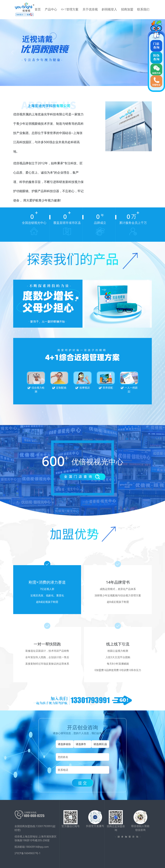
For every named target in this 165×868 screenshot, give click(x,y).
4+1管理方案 (79, 9)
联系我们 (143, 9)
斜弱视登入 (113, 9)
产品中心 (62, 9)
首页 (51, 9)
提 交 (82, 783)
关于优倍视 (96, 9)
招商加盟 (129, 9)
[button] (12, 53)
